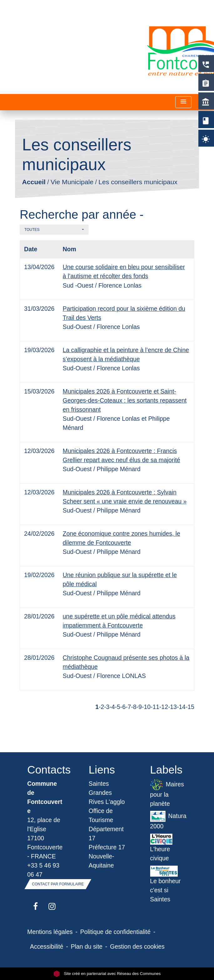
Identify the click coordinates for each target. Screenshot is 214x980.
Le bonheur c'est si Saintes (166, 884)
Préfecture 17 (107, 847)
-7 (128, 707)
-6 (123, 707)
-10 (146, 707)
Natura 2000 (168, 820)
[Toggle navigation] (183, 102)
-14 (181, 707)
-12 (164, 707)
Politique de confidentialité (115, 932)
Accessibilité (47, 946)
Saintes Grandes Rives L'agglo (107, 793)
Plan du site (87, 946)
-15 (190, 707)
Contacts (46, 770)
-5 (117, 707)
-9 (139, 707)
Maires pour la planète (167, 793)
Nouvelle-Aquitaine (101, 861)
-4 (112, 707)
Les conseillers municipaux (138, 182)
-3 (107, 707)
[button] (54, 230)
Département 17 (106, 834)
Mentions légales (50, 932)
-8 (134, 707)
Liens (102, 770)
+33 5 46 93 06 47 (43, 870)
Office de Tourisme (101, 815)
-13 (172, 707)
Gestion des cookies (137, 946)
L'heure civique (161, 848)
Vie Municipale (72, 182)
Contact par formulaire (58, 884)
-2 (101, 707)
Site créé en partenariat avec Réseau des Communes (107, 974)
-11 (155, 707)
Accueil (34, 182)
